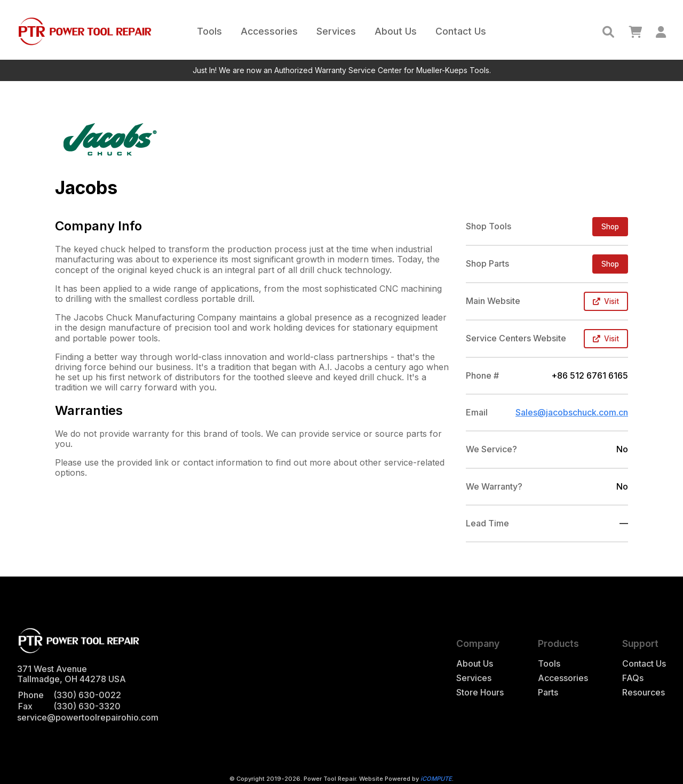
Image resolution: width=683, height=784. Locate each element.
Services (336, 31)
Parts (548, 693)
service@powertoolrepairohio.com (88, 717)
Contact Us (461, 31)
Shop (610, 227)
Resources (644, 693)
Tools (209, 31)
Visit (606, 301)
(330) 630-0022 (87, 695)
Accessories (269, 31)
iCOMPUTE (436, 779)
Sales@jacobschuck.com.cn (572, 412)
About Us (396, 31)
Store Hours (480, 693)
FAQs (633, 678)
